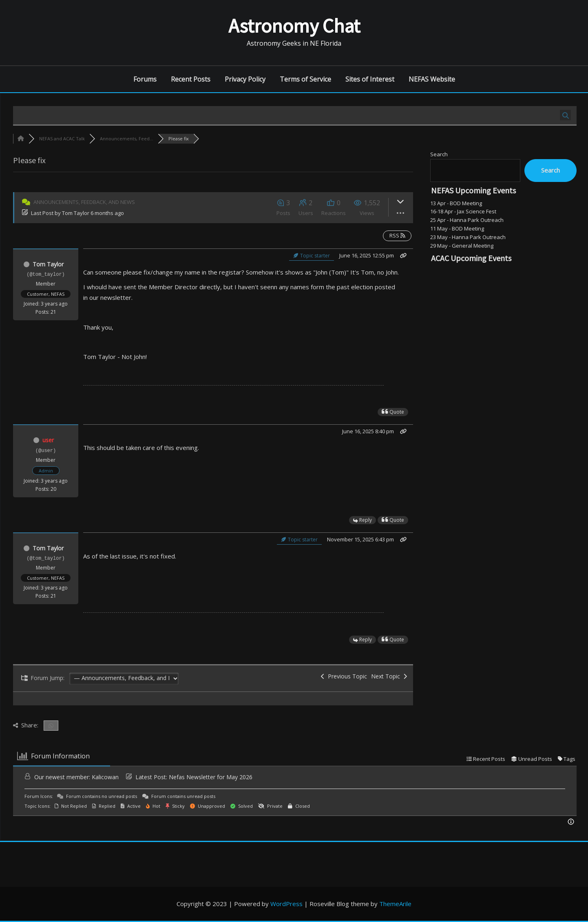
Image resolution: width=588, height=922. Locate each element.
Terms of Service (305, 79)
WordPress (286, 904)
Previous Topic (344, 676)
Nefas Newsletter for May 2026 (211, 777)
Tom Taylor (76, 213)
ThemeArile (395, 904)
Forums (145, 79)
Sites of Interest (370, 79)
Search (439, 154)
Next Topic (389, 676)
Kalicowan (105, 777)
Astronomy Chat (294, 26)
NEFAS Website (432, 79)
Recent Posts (191, 79)
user (48, 440)
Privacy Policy (245, 79)
